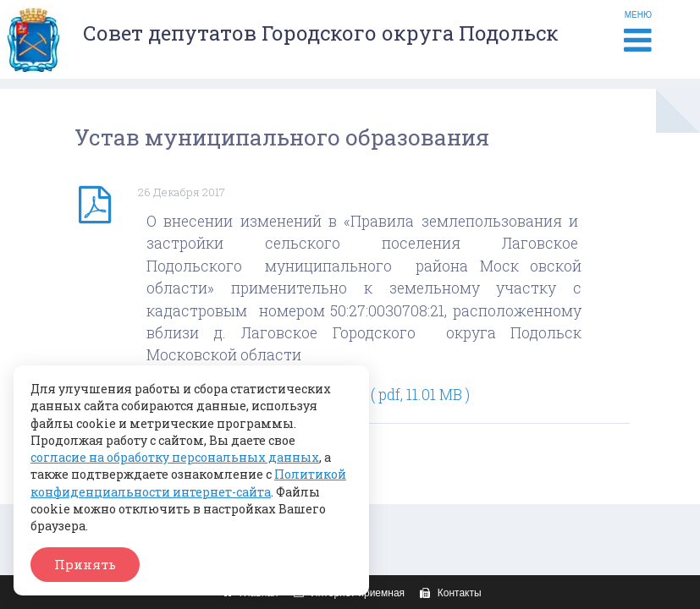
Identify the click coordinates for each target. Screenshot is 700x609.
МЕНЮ (638, 33)
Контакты (448, 593)
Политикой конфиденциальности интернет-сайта (188, 483)
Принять (85, 564)
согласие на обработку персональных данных (175, 457)
